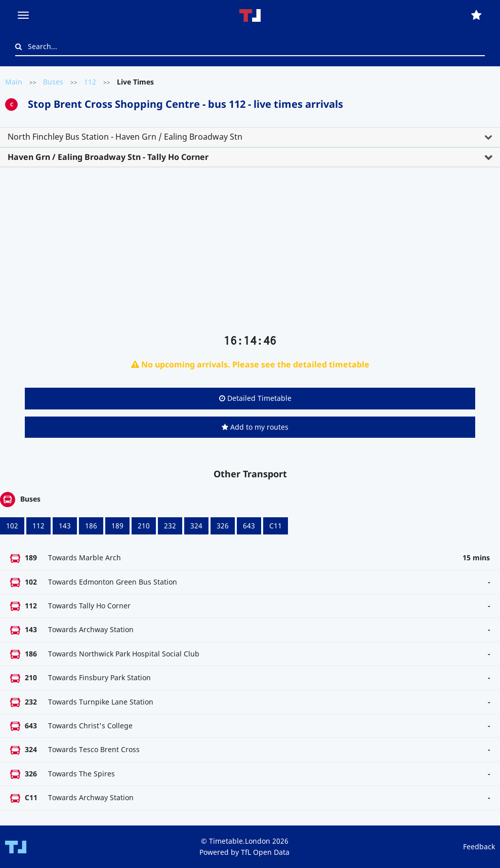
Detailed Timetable (255, 398)
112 (90, 82)
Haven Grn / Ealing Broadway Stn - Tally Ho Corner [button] (108, 157)
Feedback (479, 846)
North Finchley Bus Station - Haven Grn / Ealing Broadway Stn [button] (125, 137)
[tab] (250, 137)
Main (14, 82)
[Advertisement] (250, 255)
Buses (53, 82)
